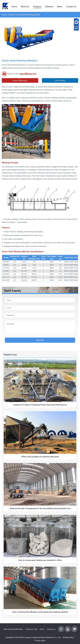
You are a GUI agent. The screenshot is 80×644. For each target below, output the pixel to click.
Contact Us (71, 6)
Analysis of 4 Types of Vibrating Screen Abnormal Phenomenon (40, 405)
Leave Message (20, 80)
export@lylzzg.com (28, 74)
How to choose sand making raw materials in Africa (40, 560)
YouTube (68, 628)
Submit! (40, 340)
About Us (25, 6)
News (60, 6)
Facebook (61, 628)
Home (14, 6)
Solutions (49, 6)
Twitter (74, 628)
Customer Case (31, 629)
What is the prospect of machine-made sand (40, 457)
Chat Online (60, 80)
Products (37, 6)
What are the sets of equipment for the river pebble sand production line (40, 508)
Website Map (68, 637)
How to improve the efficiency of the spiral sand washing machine (40, 612)
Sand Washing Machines (13, 629)
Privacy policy (40, 640)
